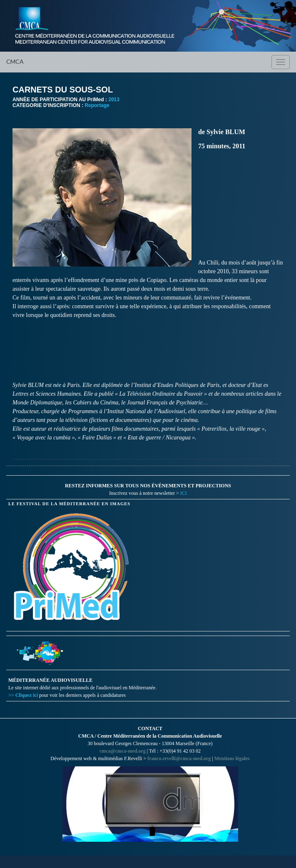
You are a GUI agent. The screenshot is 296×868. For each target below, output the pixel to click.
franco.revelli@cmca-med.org (179, 758)
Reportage (97, 105)
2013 (114, 100)
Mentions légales (232, 758)
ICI (184, 493)
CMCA (15, 61)
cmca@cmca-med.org (123, 751)
